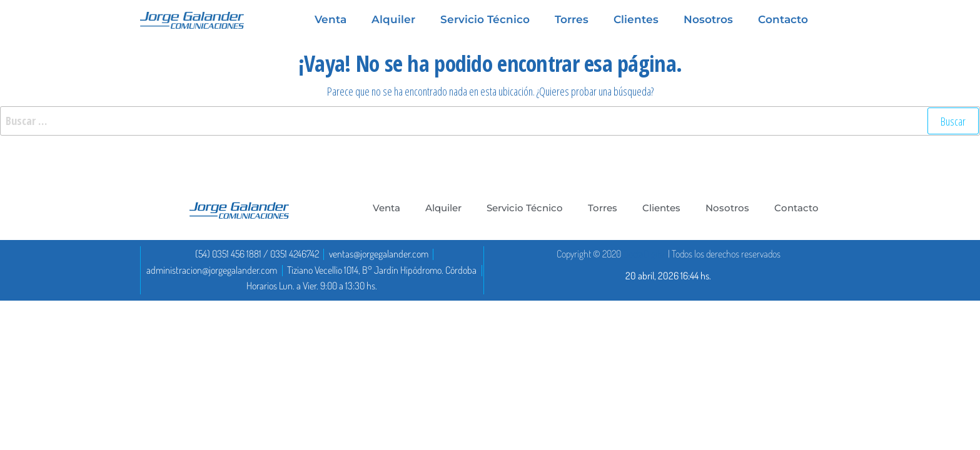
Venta (386, 208)
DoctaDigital (644, 254)
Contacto (796, 208)
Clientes (661, 208)
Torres (603, 208)
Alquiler (443, 208)
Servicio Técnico (525, 208)
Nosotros (727, 208)
